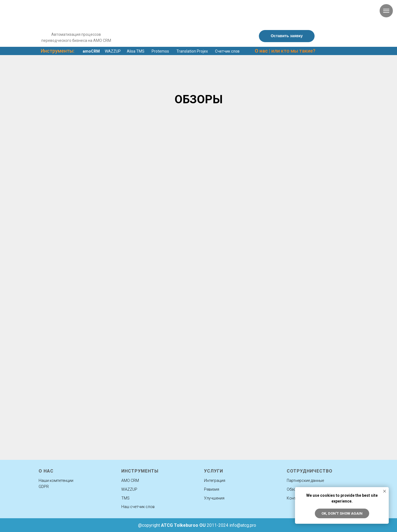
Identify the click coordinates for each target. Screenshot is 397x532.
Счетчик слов (227, 51)
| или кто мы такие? (285, 51)
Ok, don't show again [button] (342, 513)
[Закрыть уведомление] (385, 491)
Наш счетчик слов (138, 507)
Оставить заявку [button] (287, 36)
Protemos (160, 51)
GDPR (44, 487)
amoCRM (91, 51)
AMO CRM (130, 481)
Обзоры (294, 489)
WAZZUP (113, 51)
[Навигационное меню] (386, 11)
